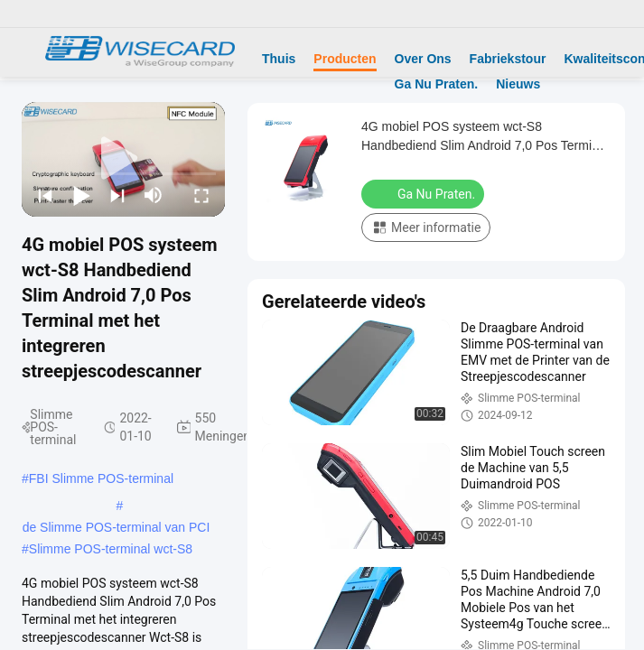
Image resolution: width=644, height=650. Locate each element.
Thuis (279, 59)
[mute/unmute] (154, 195)
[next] (117, 195)
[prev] (45, 195)
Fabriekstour (508, 59)
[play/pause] (81, 195)
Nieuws (518, 84)
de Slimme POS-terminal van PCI (117, 527)
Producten (345, 59)
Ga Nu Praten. (437, 84)
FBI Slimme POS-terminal (101, 478)
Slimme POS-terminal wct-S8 (111, 549)
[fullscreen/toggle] (201, 195)
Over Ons (423, 59)
